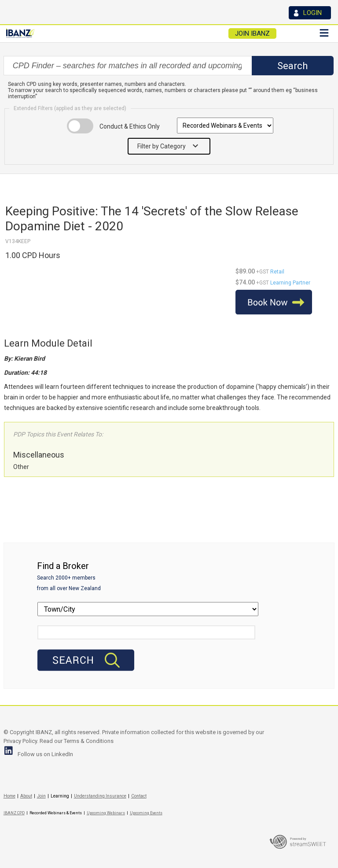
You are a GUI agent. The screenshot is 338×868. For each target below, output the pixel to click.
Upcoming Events (146, 813)
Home (9, 796)
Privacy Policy (20, 741)
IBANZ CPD (14, 813)
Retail (277, 272)
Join (41, 796)
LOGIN (312, 13)
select (251, 66)
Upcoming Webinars (106, 813)
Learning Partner (290, 283)
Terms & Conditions (89, 741)
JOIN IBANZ (252, 33)
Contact (139, 796)
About (26, 796)
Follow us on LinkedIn (45, 754)
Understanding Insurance (100, 796)
